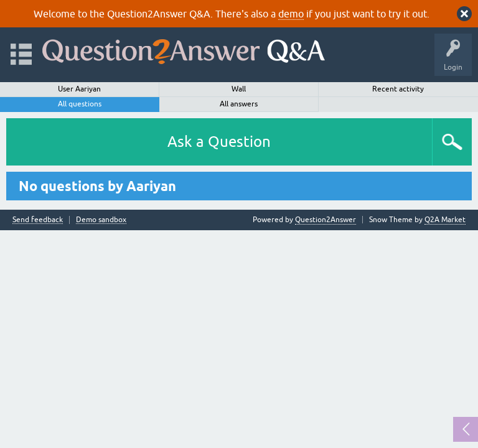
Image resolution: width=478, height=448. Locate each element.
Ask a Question (219, 142)
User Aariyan (79, 89)
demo (291, 14)
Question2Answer (326, 220)
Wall (239, 89)
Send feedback (38, 220)
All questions (80, 104)
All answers (239, 104)
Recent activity (398, 89)
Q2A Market (445, 220)
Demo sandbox (101, 220)
